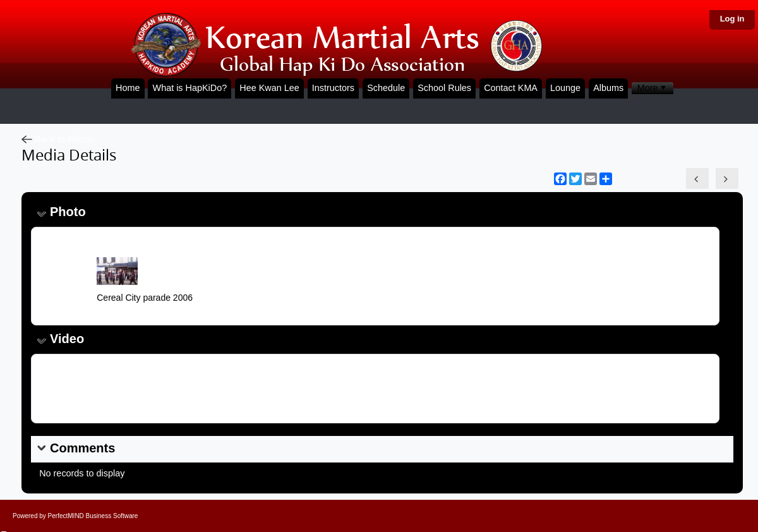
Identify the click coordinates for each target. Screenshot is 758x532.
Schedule (386, 88)
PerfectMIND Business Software (93, 516)
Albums (608, 88)
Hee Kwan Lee (269, 88)
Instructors (333, 88)
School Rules (444, 88)
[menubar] (652, 88)
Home (128, 88)
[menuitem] (652, 88)
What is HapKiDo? (190, 88)
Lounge (565, 88)
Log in (732, 19)
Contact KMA (511, 88)
